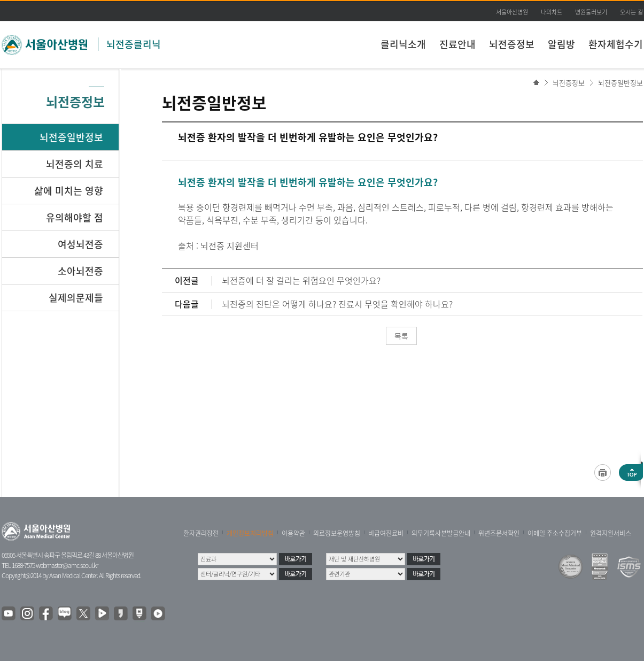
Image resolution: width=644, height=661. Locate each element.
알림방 (561, 44)
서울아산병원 (512, 12)
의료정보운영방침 (337, 533)
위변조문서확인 (499, 533)
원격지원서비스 (611, 533)
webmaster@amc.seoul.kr (67, 565)
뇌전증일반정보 (620, 83)
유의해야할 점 (75, 217)
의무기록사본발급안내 (441, 533)
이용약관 (293, 533)
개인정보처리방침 (250, 533)
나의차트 (552, 12)
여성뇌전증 (80, 244)
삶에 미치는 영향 (69, 191)
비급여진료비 (386, 533)
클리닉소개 (403, 44)
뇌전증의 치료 (75, 164)
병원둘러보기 (591, 12)
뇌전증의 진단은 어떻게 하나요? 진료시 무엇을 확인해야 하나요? (337, 304)
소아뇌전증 (80, 271)
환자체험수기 (616, 44)
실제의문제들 (76, 298)
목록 (401, 336)
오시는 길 (631, 12)
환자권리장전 (201, 533)
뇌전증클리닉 (134, 44)
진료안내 (457, 44)
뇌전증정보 (512, 44)
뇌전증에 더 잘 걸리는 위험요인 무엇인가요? (301, 280)
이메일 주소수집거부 (555, 533)
